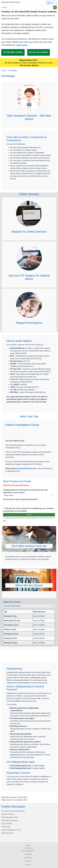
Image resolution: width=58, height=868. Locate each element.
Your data (28, 861)
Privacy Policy (38, 518)
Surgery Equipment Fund (11, 830)
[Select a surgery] (29, 606)
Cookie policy (28, 858)
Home (4, 70)
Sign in (28, 845)
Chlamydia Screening (10, 820)
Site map (28, 865)
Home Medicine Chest (10, 817)
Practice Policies (8, 814)
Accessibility (28, 854)
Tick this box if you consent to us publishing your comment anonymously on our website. (28, 510)
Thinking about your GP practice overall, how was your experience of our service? (25, 491)
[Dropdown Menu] (51, 3)
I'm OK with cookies (13, 52)
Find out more (25, 65)
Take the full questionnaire (16, 485)
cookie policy (22, 45)
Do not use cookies (39, 52)
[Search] (27, 7)
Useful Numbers (7, 833)
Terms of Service (50, 518)
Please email (11, 468)
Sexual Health (7, 824)
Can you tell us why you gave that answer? (21, 499)
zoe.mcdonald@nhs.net (26, 468)
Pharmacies (6, 827)
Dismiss (35, 65)
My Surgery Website (28, 851)
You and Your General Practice (13, 811)
